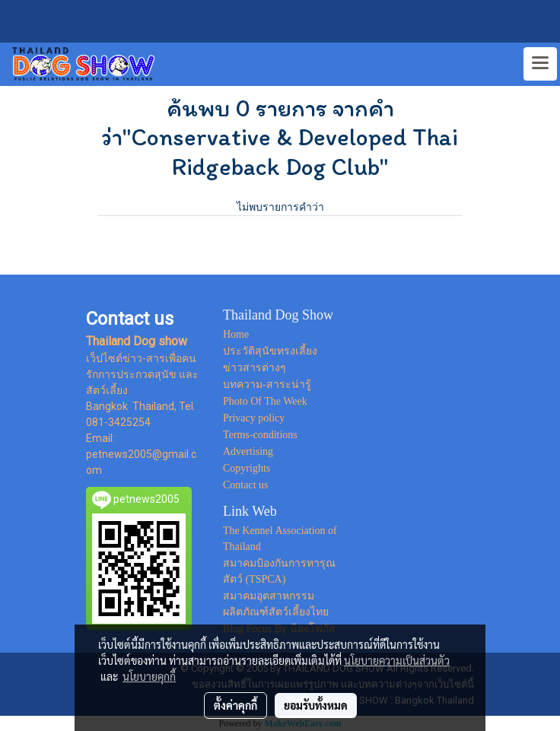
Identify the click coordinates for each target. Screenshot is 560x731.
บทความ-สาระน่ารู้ (267, 385)
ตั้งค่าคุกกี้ (235, 705)
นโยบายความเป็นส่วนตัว (397, 660)
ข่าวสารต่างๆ (255, 368)
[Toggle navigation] (540, 64)
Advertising (248, 451)
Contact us (246, 485)
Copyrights (247, 468)
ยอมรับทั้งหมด (316, 705)
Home (236, 334)
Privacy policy (254, 418)
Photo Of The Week (265, 401)
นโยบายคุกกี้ (149, 676)
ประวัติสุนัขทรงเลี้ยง (270, 351)
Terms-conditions (260, 435)
